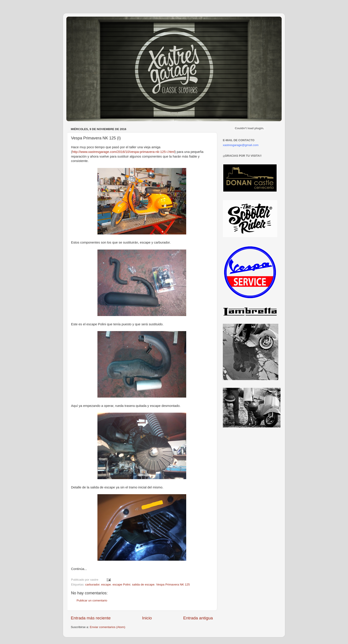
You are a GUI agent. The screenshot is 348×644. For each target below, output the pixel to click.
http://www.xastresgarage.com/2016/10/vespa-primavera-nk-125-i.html (123, 152)
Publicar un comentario (92, 600)
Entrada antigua (198, 618)
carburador (92, 584)
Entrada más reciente (91, 618)
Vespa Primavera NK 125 (173, 584)
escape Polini (121, 584)
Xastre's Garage (79, 22)
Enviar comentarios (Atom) (108, 627)
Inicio (147, 618)
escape (106, 584)
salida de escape (143, 584)
